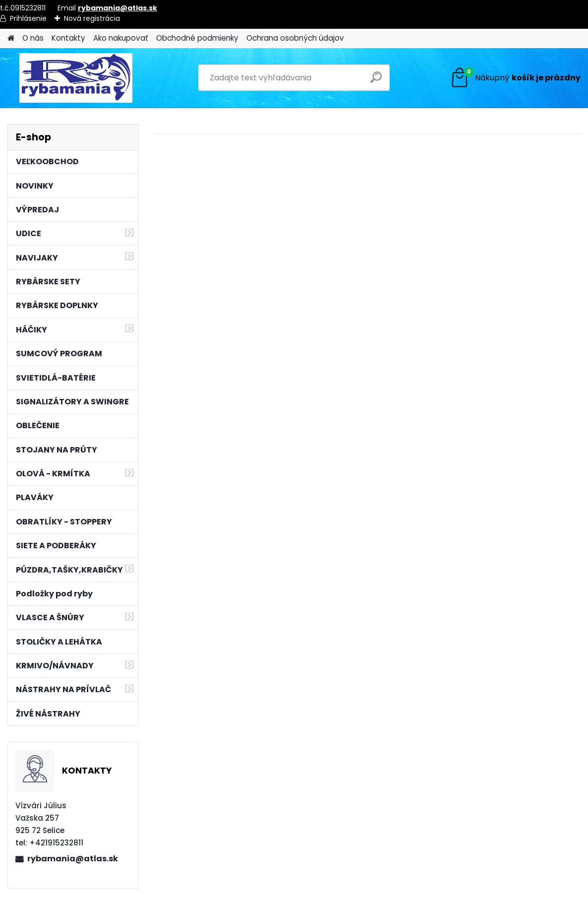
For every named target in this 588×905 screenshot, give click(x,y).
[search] (378, 81)
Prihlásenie (28, 18)
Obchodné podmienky (197, 38)
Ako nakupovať (121, 38)
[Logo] (76, 78)
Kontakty (68, 38)
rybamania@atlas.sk (118, 8)
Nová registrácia (92, 18)
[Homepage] (11, 38)
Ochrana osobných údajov (295, 38)
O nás (33, 38)
